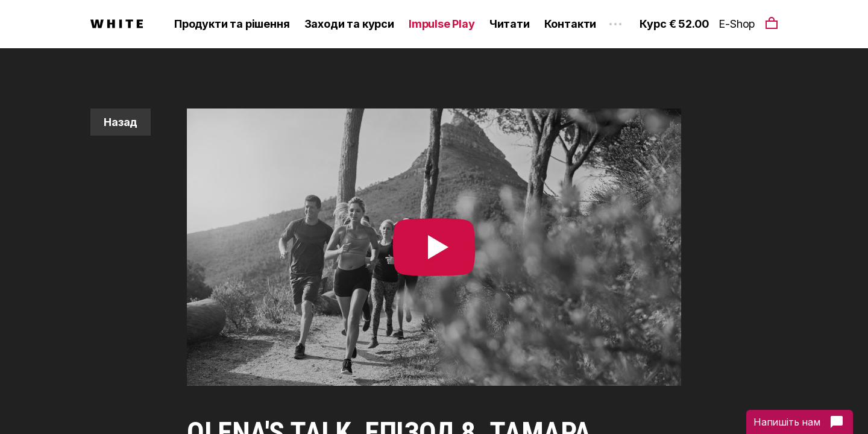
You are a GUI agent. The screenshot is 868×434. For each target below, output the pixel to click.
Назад (121, 122)
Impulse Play (442, 24)
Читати (510, 24)
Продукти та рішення (232, 24)
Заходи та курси (349, 24)
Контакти (571, 24)
